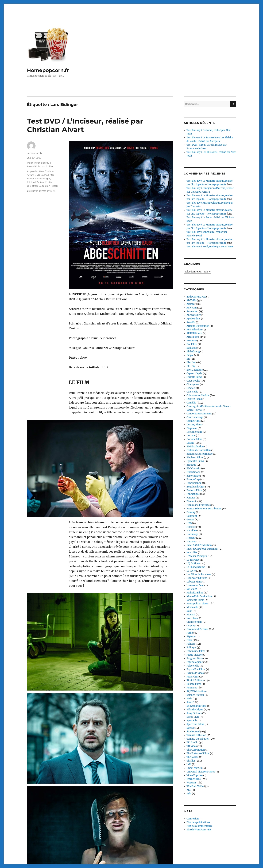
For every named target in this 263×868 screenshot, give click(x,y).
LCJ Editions (193, 563)
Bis (188, 359)
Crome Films (194, 421)
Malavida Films (195, 593)
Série (189, 699)
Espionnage (193, 476)
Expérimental (194, 483)
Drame (190, 443)
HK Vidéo (192, 531)
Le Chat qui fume (196, 567)
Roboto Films (194, 684)
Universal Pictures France (201, 772)
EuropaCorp (193, 479)
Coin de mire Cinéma (198, 395)
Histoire (191, 527)
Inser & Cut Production (199, 545)
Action (190, 304)
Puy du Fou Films (196, 669)
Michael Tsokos (35, 182)
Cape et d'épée (194, 373)
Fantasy (191, 498)
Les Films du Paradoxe (199, 574)
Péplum (191, 637)
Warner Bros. (194, 779)
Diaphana (192, 428)
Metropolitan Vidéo (197, 604)
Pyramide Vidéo (195, 673)
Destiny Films (194, 425)
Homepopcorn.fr (48, 70)
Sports (190, 728)
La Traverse (193, 560)
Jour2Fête (192, 552)
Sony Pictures (194, 713)
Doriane (191, 436)
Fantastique (193, 494)
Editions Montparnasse (200, 454)
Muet (189, 611)
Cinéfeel (191, 388)
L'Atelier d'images (197, 556)
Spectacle (192, 721)
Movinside (192, 607)
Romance (192, 688)
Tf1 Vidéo (192, 746)
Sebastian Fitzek (48, 186)
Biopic (190, 355)
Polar (30, 163)
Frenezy (191, 512)
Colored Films (194, 399)
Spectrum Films (195, 724)
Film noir (192, 501)
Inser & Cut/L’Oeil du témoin (202, 549)
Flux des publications (198, 822)
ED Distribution (195, 447)
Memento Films (195, 600)
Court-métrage (195, 417)
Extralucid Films (196, 487)
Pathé (190, 633)
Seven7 (191, 702)
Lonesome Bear (195, 585)
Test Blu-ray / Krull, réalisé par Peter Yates (210, 247)
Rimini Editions (36, 166)
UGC (189, 764)
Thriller (50, 166)
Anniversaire (194, 315)
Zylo (189, 794)
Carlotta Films (194, 377)
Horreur (191, 538)
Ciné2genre (193, 384)
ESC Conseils (194, 468)
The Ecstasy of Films (198, 753)
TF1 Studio (192, 742)
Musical (191, 615)
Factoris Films (194, 490)
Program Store (195, 658)
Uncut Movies (194, 768)
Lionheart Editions (197, 578)
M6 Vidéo (192, 589)
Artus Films (193, 337)
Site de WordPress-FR (199, 830)
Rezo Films (193, 677)
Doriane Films (194, 439)
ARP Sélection (194, 330)
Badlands (192, 348)
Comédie (191, 403)
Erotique (191, 465)
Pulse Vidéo (193, 666)
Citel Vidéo (192, 392)
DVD (37, 175)
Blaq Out (191, 362)
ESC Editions (194, 472)
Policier (191, 644)
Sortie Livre (193, 717)
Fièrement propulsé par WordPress (68, 859)
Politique (191, 647)
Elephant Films (195, 457)
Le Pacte (191, 571)
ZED (189, 790)
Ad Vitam (192, 308)
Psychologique (42, 163)
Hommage (192, 534)
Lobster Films (194, 582)
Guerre (190, 520)
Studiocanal (193, 732)
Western (191, 783)
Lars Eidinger (43, 179)
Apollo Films (194, 319)
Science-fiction (195, 695)
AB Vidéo (192, 300)
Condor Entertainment (199, 414)
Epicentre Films (195, 461)
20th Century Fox (196, 297)
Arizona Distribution (198, 326)
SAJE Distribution (196, 691)
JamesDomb (34, 153)
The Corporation (196, 750)
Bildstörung (193, 352)
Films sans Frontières (199, 505)
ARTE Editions (194, 333)
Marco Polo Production (199, 596)
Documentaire (194, 432)
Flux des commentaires (200, 826)
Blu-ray (191, 366)
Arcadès (191, 322)
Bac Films (192, 344)
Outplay (191, 626)
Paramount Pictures (198, 629)
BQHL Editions (195, 370)
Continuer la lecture (82, 835)
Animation (192, 311)
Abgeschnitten (35, 171)
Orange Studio (194, 622)
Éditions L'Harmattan (199, 450)
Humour (191, 542)
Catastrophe (193, 381)
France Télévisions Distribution (204, 509)
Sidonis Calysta (195, 710)
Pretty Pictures (195, 655)
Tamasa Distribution (198, 739)
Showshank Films (197, 706)
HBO (189, 523)
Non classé (193, 618)
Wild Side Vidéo (195, 786)
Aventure (192, 341)
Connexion (193, 819)
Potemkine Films (196, 651)
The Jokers (193, 757)
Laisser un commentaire (41, 191)
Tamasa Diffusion (196, 735)
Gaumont (192, 516)
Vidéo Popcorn (195, 775)
